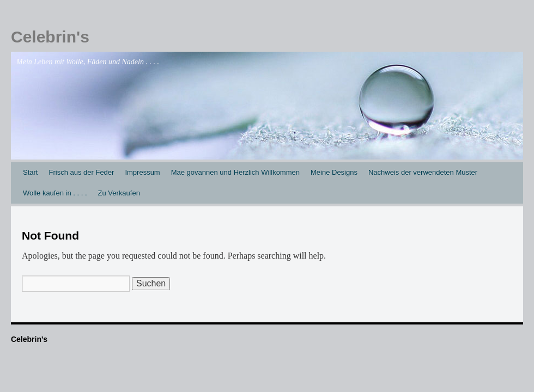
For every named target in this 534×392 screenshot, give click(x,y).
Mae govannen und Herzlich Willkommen (235, 172)
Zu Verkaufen (119, 193)
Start (30, 172)
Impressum (142, 172)
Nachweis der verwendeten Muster (423, 172)
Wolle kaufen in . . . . (55, 193)
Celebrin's (50, 37)
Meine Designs (334, 172)
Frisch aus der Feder (81, 172)
